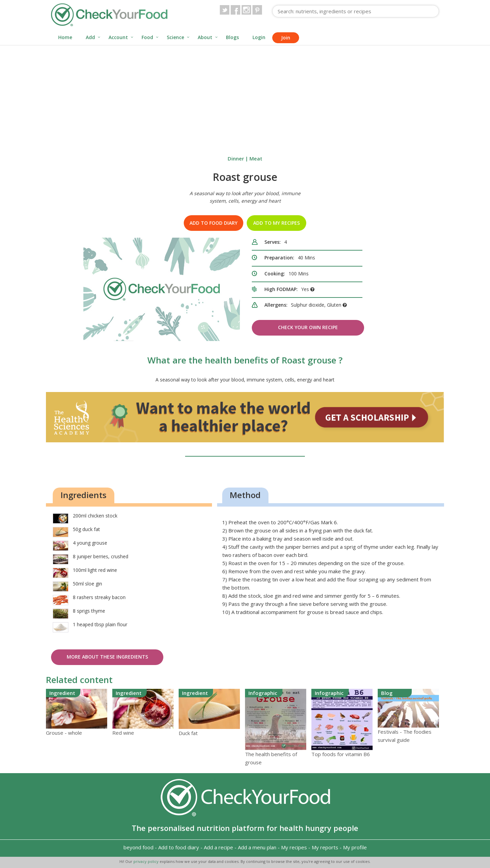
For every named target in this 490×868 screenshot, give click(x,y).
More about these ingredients (107, 657)
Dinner (236, 158)
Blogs (232, 37)
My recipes (294, 847)
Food (147, 37)
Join (286, 38)
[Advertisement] (245, 97)
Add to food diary (214, 223)
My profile (355, 847)
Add (90, 37)
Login (259, 37)
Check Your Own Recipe (308, 327)
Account (118, 37)
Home (65, 37)
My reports (325, 847)
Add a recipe (218, 847)
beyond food (138, 847)
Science (175, 37)
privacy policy (146, 861)
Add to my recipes (276, 223)
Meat (256, 158)
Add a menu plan (257, 847)
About (205, 37)
